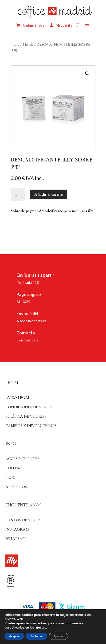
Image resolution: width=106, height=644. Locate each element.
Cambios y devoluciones (31, 426)
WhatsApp (16, 539)
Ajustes (58, 636)
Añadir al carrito (49, 194)
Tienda (28, 44)
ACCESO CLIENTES (22, 459)
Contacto (16, 468)
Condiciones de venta (29, 407)
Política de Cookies (26, 416)
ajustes (41, 628)
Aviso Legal (18, 398)
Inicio (15, 44)
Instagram (17, 529)
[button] (87, 74)
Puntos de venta (23, 520)
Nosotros (16, 487)
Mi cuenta (64, 25)
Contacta (26, 333)
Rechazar (36, 636)
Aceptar (14, 636)
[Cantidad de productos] (18, 195)
